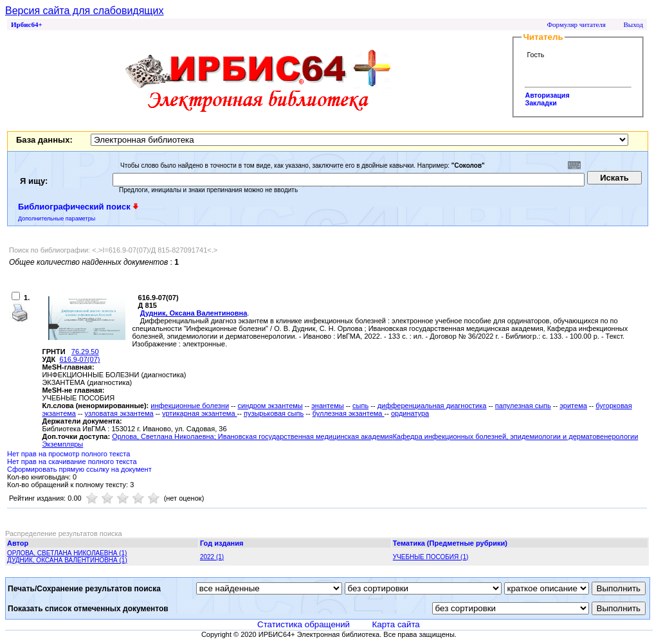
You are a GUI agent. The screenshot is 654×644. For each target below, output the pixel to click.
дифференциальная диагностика (432, 406)
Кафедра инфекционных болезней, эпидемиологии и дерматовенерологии (516, 436)
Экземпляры (62, 444)
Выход (633, 24)
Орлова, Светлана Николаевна (163, 436)
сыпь (360, 406)
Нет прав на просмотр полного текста (68, 454)
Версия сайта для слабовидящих (84, 11)
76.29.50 (85, 352)
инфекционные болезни (190, 406)
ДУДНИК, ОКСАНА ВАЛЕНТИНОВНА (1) (67, 560)
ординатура (410, 413)
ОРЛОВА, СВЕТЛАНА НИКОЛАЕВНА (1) (67, 553)
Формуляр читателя (576, 24)
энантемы (327, 406)
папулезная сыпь (523, 406)
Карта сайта (396, 624)
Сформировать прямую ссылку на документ (79, 469)
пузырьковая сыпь (274, 413)
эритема (573, 406)
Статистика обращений (304, 624)
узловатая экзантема (119, 413)
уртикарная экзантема (199, 413)
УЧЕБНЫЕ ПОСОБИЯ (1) (431, 557)
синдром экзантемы (270, 406)
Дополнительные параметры (57, 219)
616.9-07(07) (79, 359)
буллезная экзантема (349, 413)
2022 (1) (212, 557)
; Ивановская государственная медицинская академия (304, 436)
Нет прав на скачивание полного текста (72, 461)
